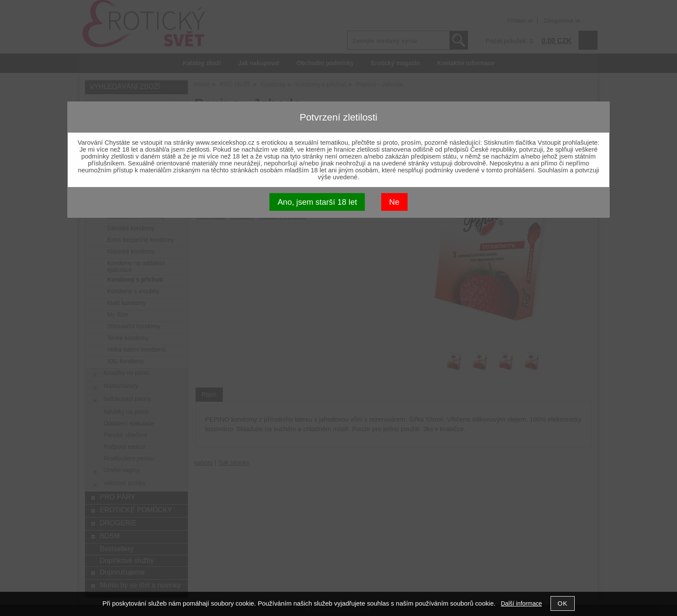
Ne (394, 202)
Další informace (521, 604)
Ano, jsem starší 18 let (317, 202)
